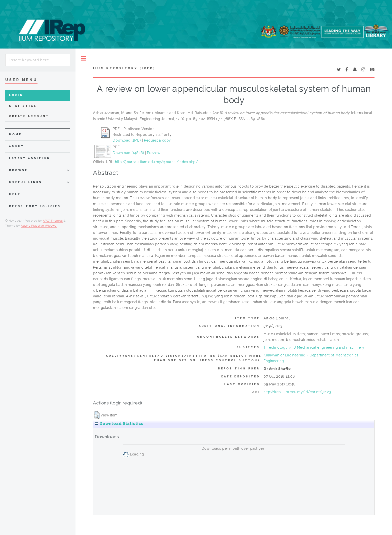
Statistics (23, 106)
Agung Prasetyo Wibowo (39, 226)
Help (15, 194)
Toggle (83, 58)
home (15, 134)
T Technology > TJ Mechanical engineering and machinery (314, 347)
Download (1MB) (127, 140)
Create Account (29, 116)
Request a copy (157, 140)
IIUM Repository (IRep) (124, 68)
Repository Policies (35, 206)
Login (16, 95)
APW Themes (53, 221)
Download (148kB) (128, 153)
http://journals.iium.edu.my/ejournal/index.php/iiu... (159, 162)
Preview (154, 153)
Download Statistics (119, 424)
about (17, 146)
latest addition (30, 158)
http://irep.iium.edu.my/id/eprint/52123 (297, 392)
